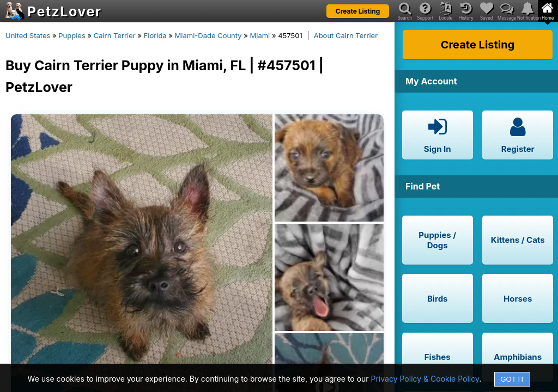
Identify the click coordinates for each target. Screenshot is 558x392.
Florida (155, 35)
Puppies (72, 35)
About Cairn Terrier (346, 35)
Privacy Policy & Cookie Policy (425, 379)
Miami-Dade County (208, 35)
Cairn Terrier (115, 35)
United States (28, 35)
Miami (260, 35)
